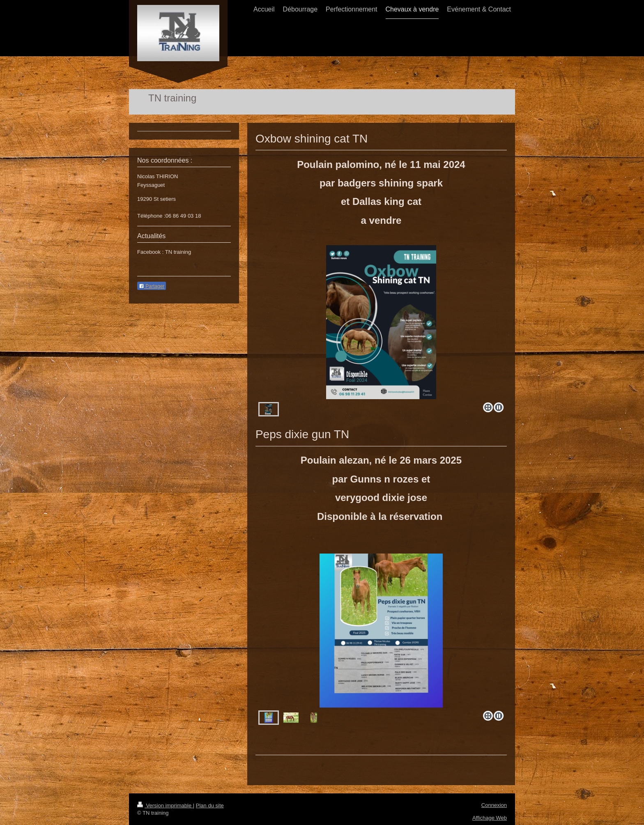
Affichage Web (490, 818)
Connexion (494, 805)
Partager (152, 286)
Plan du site (210, 805)
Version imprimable (165, 805)
